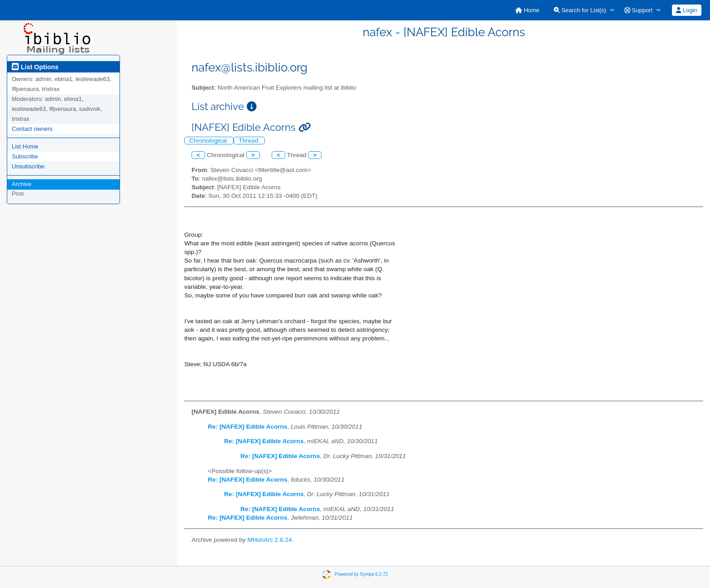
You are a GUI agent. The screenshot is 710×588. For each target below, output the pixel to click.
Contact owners (32, 129)
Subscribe (25, 156)
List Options (35, 67)
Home (527, 10)
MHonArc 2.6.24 (269, 540)
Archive (22, 184)
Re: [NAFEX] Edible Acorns (247, 427)
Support (638, 10)
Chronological (209, 141)
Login (686, 10)
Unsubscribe (28, 166)
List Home (25, 146)
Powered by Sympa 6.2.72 (361, 574)
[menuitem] (527, 10)
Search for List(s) (580, 10)
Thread (249, 141)
